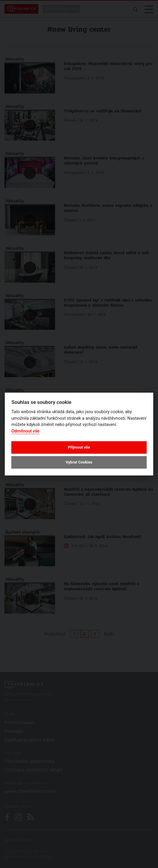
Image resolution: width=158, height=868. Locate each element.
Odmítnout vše (25, 431)
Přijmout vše (79, 447)
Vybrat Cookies (79, 462)
